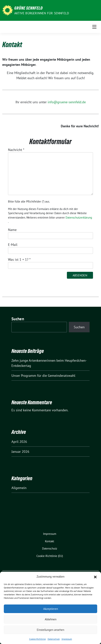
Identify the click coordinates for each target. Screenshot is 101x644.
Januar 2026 (20, 452)
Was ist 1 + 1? (19, 259)
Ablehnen (51, 619)
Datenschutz (54, 639)
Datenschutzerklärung (79, 217)
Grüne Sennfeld (28, 8)
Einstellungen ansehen (50, 630)
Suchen (18, 319)
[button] (95, 577)
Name (12, 230)
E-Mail (13, 245)
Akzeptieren (51, 609)
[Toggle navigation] (94, 27)
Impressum (67, 639)
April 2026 (19, 442)
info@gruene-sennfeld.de (67, 102)
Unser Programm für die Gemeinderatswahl (43, 376)
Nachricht (16, 150)
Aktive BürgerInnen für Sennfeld (42, 13)
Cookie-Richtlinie (37, 639)
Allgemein (19, 488)
